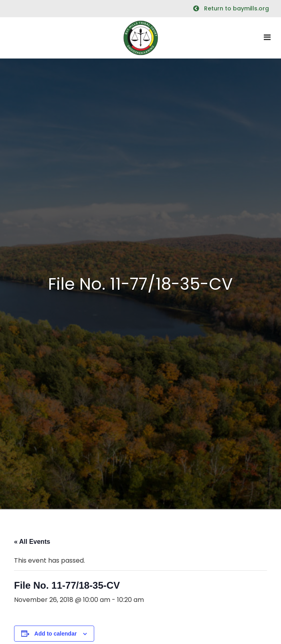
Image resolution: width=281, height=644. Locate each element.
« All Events (32, 542)
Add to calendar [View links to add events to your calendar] (56, 634)
